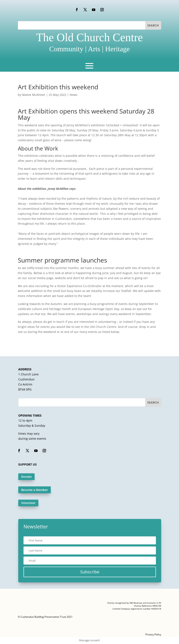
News (74, 95)
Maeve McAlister (34, 95)
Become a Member (35, 490)
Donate (26, 477)
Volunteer (28, 503)
